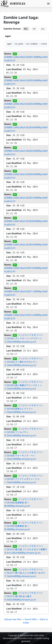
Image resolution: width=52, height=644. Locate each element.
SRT (34, 29)
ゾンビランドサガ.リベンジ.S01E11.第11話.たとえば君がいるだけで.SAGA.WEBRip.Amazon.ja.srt (24, 573)
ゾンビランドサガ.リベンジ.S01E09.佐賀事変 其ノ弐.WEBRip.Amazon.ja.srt (24, 526)
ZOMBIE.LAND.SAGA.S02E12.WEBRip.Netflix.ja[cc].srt (26, 317)
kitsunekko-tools (25, 638)
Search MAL (31, 619)
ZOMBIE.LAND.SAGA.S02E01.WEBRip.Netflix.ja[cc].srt (26, 59)
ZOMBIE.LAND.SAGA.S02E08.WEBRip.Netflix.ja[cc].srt (26, 223)
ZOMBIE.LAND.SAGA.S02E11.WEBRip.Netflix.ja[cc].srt (26, 293)
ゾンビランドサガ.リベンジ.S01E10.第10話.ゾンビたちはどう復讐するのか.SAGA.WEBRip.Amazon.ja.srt (26, 549)
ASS (43, 29)
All (26, 29)
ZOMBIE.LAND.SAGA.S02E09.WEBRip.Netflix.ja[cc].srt (26, 246)
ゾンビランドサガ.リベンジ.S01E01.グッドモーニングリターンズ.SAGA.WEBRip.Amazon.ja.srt (24, 338)
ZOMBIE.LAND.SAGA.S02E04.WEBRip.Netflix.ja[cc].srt (26, 129)
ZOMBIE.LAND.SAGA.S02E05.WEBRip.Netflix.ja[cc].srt (26, 152)
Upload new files (13, 619)
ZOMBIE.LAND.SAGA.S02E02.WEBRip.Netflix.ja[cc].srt (26, 82)
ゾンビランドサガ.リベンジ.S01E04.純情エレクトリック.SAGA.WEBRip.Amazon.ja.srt (24, 409)
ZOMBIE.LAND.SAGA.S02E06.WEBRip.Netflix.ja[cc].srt (26, 176)
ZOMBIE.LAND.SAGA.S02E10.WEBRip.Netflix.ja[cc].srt (26, 270)
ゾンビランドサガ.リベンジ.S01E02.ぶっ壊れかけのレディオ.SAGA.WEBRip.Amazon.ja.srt (24, 362)
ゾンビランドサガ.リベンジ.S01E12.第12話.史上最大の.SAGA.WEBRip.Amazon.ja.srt (24, 596)
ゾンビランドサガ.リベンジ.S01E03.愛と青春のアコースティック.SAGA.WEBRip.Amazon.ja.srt (24, 385)
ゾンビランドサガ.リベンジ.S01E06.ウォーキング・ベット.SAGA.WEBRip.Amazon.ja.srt (24, 456)
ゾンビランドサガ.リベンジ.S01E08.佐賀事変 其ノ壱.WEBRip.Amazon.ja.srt (24, 502)
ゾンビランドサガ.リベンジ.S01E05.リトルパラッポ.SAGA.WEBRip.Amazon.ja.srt (24, 432)
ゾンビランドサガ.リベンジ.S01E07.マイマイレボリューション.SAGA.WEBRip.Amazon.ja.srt (24, 479)
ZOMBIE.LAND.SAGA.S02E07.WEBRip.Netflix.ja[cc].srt (26, 199)
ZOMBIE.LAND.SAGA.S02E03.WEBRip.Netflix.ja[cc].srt (26, 106)
